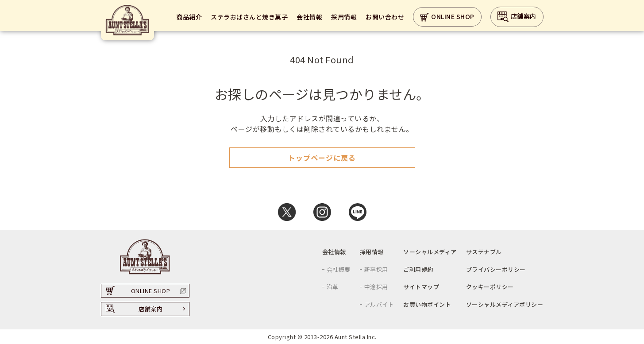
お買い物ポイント (427, 304)
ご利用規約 (418, 269)
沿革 (333, 287)
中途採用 (376, 287)
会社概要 (339, 269)
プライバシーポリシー (496, 269)
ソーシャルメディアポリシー (505, 304)
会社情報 (309, 17)
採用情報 (344, 17)
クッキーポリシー (490, 287)
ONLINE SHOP (447, 17)
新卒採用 (376, 269)
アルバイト (379, 304)
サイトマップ (421, 287)
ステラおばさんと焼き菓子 (249, 17)
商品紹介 (189, 17)
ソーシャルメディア (430, 252)
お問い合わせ (385, 17)
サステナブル (484, 252)
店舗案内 (517, 17)
